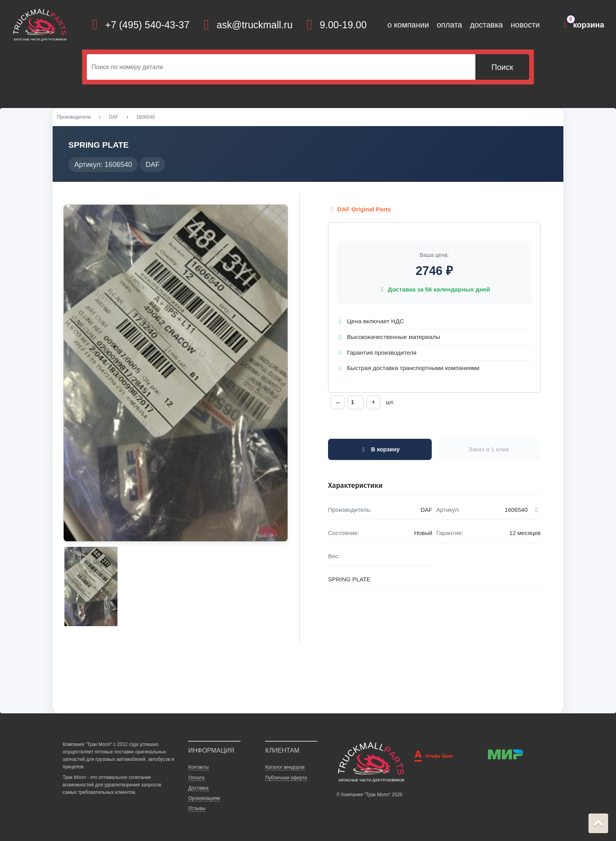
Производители (74, 117)
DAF (114, 117)
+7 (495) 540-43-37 (148, 25)
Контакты (198, 768)
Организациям (204, 799)
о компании (408, 25)
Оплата (196, 778)
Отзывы (197, 809)
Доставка (198, 788)
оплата (449, 25)
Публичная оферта (286, 778)
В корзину (380, 450)
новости (525, 25)
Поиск (502, 67)
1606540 (146, 117)
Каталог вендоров (285, 768)
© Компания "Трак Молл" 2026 (369, 795)
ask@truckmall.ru (254, 25)
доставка (486, 25)
